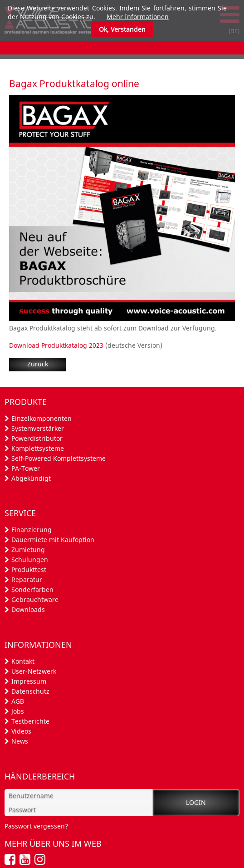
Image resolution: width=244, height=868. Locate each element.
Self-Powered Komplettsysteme (59, 458)
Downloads (28, 609)
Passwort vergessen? (36, 826)
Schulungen (30, 560)
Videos (21, 731)
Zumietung (28, 550)
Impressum (29, 681)
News (20, 741)
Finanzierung (32, 530)
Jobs (18, 711)
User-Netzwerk (34, 671)
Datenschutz (30, 691)
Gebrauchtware (35, 599)
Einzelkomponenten (41, 418)
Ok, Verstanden (122, 29)
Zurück (38, 364)
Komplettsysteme (38, 448)
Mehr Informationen (138, 17)
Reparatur (27, 579)
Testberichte (30, 721)
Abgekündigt (31, 478)
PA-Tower (26, 468)
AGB (18, 701)
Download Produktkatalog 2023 (56, 345)
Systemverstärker (38, 428)
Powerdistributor (37, 438)
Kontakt (23, 661)
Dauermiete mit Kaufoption (53, 540)
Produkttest (29, 570)
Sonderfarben (32, 589)
